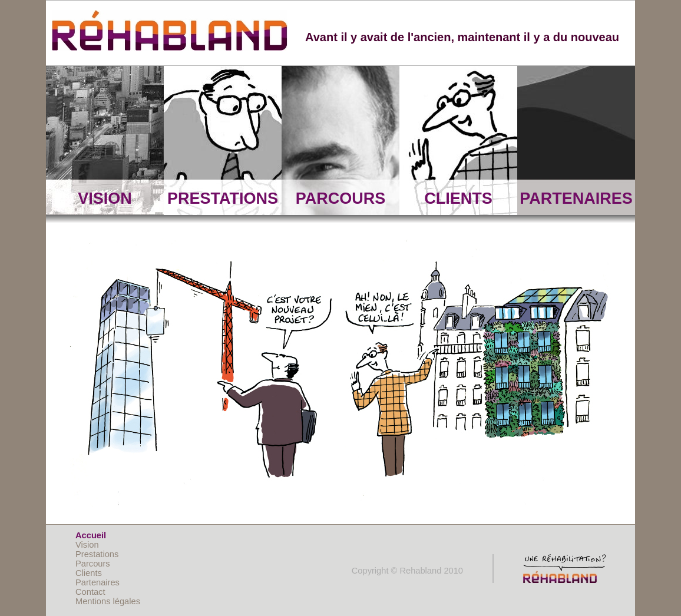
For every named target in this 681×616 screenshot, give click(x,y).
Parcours (93, 564)
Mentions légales (108, 601)
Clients (89, 573)
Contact (90, 592)
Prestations (97, 554)
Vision (87, 545)
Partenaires (97, 582)
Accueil (91, 535)
